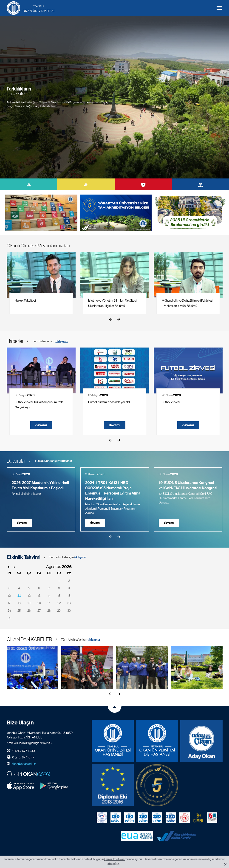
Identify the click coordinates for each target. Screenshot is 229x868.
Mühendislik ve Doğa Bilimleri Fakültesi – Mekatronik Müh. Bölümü (187, 303)
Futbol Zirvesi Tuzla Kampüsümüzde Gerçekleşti (39, 405)
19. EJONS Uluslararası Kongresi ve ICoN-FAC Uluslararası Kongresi (188, 485)
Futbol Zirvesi (171, 402)
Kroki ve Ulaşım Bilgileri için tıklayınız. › (29, 743)
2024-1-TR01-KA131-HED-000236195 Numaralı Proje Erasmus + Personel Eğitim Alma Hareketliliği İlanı (113, 491)
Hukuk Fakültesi (25, 300)
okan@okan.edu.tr (24, 764)
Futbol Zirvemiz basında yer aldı (109, 402)
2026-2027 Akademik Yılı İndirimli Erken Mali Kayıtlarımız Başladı (40, 485)
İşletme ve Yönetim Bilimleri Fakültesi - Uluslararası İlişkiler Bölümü (113, 303)
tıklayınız (62, 341)
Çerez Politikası (115, 859)
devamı (41, 425)
